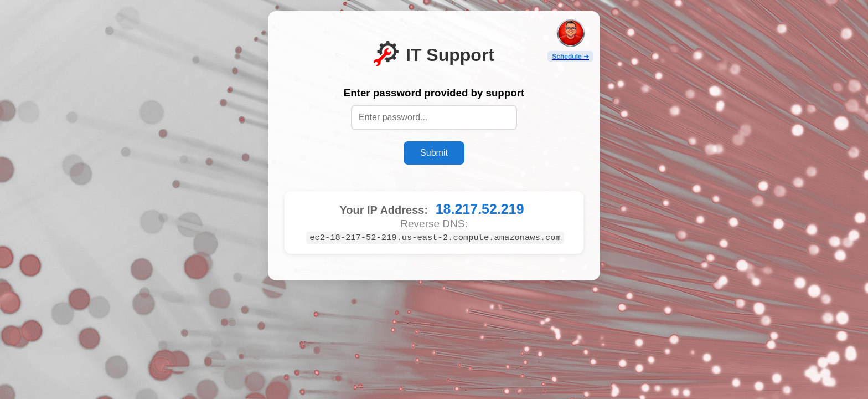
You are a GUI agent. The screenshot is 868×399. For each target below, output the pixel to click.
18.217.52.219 (480, 209)
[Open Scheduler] (570, 40)
